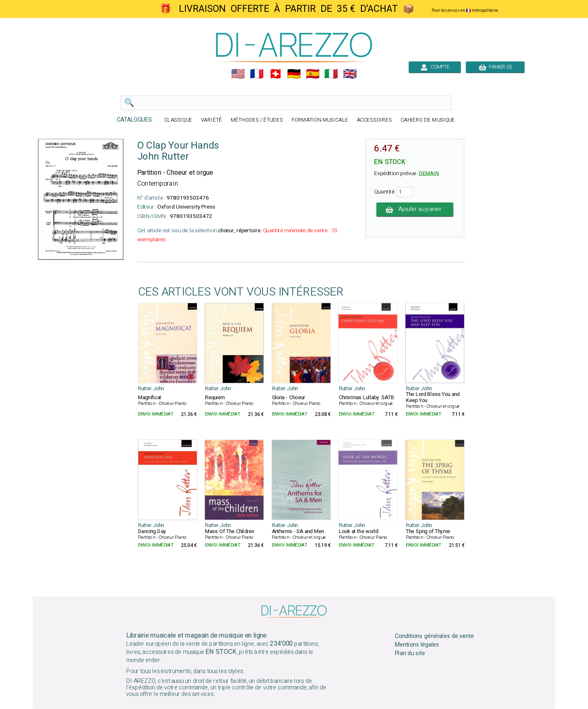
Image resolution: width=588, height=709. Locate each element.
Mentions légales (417, 645)
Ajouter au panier (415, 209)
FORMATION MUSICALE (320, 120)
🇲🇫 (257, 74)
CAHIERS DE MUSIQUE (428, 120)
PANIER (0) (495, 67)
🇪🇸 (313, 74)
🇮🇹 (331, 74)
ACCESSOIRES (374, 120)
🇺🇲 (238, 74)
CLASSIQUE (178, 120)
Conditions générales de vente (434, 636)
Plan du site (410, 653)
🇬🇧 (350, 74)
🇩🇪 (294, 74)
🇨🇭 (276, 74)
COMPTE (435, 67)
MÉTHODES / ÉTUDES (257, 120)
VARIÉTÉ (212, 120)
